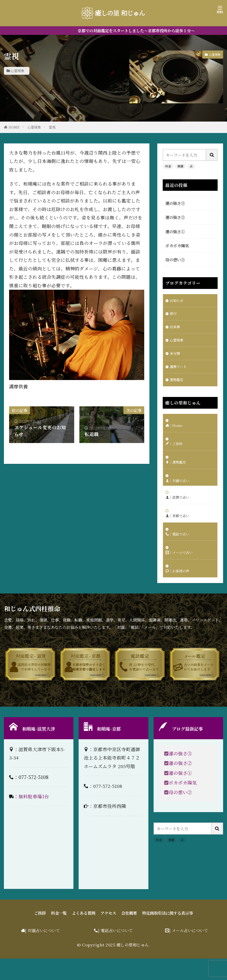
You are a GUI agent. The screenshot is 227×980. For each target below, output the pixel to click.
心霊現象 (17, 71)
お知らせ (178, 301)
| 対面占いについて (42, 952)
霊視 (52, 127)
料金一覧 (59, 934)
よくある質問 (84, 934)
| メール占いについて (189, 952)
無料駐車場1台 (34, 818)
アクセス (108, 934)
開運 (180, 166)
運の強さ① (175, 231)
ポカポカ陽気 (177, 245)
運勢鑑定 (178, 385)
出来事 (176, 329)
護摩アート (179, 371)
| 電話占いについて (116, 952)
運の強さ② (175, 217)
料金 (168, 166)
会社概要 (129, 934)
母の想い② (175, 260)
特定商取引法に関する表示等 (168, 934)
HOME (14, 127)
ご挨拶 (40, 934)
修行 (174, 315)
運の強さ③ (175, 203)
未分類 (176, 357)
